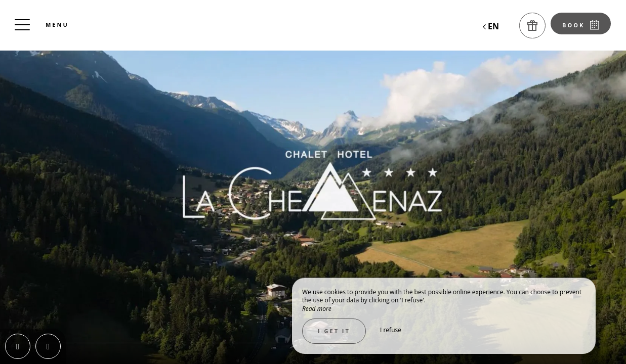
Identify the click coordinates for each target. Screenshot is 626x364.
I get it (334, 331)
